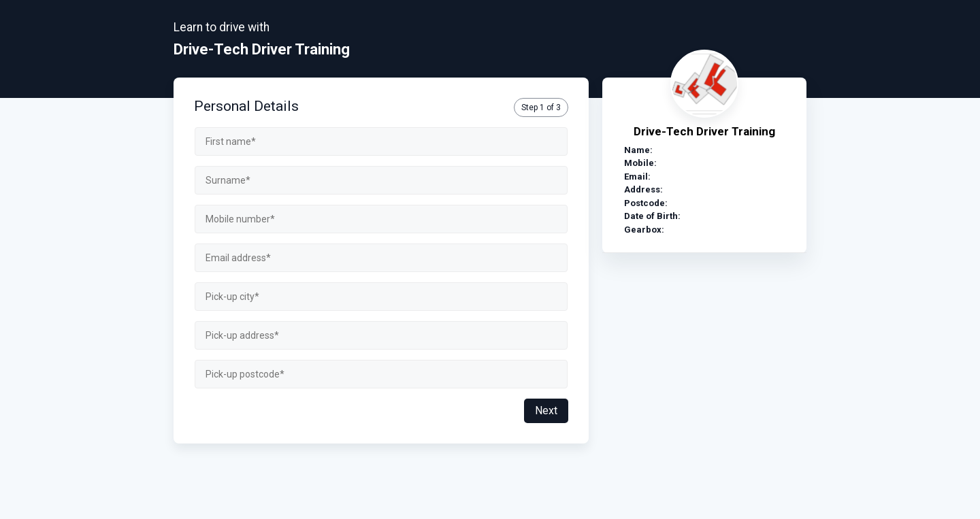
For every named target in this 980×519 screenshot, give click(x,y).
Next (546, 411)
